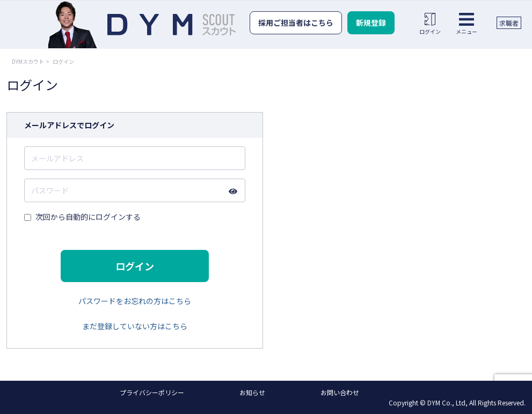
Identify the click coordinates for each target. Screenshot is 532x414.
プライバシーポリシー (152, 392)
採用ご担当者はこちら (296, 23)
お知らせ (252, 392)
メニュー (467, 24)
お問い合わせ (340, 392)
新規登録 (371, 23)
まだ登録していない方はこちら (135, 326)
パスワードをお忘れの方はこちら (135, 301)
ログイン (430, 24)
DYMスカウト (28, 61)
